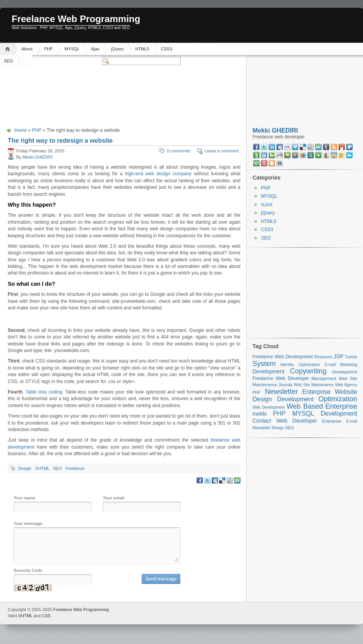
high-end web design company (158, 174)
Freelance (75, 468)
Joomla (285, 385)
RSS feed (334, 147)
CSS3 (167, 49)
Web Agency (346, 385)
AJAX (267, 205)
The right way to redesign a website (60, 141)
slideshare (303, 155)
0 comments (179, 151)
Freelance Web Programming (76, 19)
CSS (46, 616)
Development (269, 371)
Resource (323, 357)
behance (349, 155)
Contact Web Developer (285, 421)
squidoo (295, 155)
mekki (260, 414)
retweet (280, 163)
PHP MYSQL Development (315, 414)
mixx (342, 147)
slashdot (311, 155)
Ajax (95, 49)
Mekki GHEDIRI (38, 157)
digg (311, 147)
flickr (287, 147)
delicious (303, 147)
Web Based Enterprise (322, 406)
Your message (28, 523)
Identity (287, 364)
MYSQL (72, 49)
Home (9, 49)
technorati (272, 155)
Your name (24, 498)
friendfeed (264, 155)
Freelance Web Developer (281, 378)
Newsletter (281, 392)
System (264, 364)
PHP (49, 49)
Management (324, 378)
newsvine (256, 155)
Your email (113, 498)
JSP (339, 356)
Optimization (309, 365)
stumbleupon (318, 147)
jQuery (117, 49)
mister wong (264, 163)
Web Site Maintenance (314, 385)
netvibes (318, 155)
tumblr (326, 147)
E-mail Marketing (341, 365)
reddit (280, 155)
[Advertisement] (268, 68)
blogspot (272, 163)
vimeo (295, 147)
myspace (280, 147)
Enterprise (316, 392)
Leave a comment (222, 151)
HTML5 (142, 49)
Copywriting (308, 371)
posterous (342, 155)
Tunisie (351, 357)
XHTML (42, 468)
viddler (349, 147)
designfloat (334, 155)
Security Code (28, 570)
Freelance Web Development (283, 357)
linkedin (272, 147)
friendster (256, 163)
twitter (264, 147)
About (27, 49)
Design (25, 468)
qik (287, 155)
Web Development (269, 407)
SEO (57, 468)
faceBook (256, 147)
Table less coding (44, 392)
